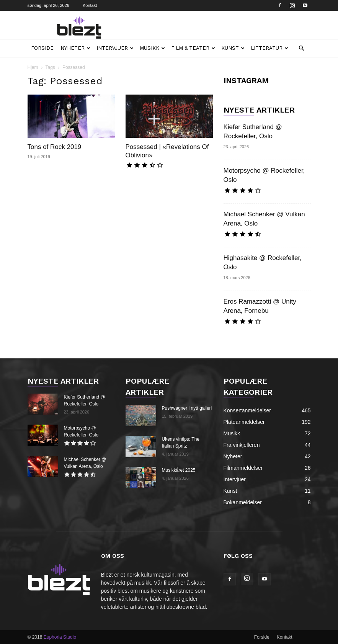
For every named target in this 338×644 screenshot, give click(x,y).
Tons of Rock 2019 (55, 147)
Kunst (233, 48)
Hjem (33, 67)
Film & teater (193, 48)
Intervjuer (115, 48)
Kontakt (90, 5)
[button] (302, 48)
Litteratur (269, 48)
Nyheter (75, 48)
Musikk (152, 48)
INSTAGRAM (246, 80)
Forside (42, 48)
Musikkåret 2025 (179, 470)
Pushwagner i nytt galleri (187, 408)
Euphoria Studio (60, 637)
